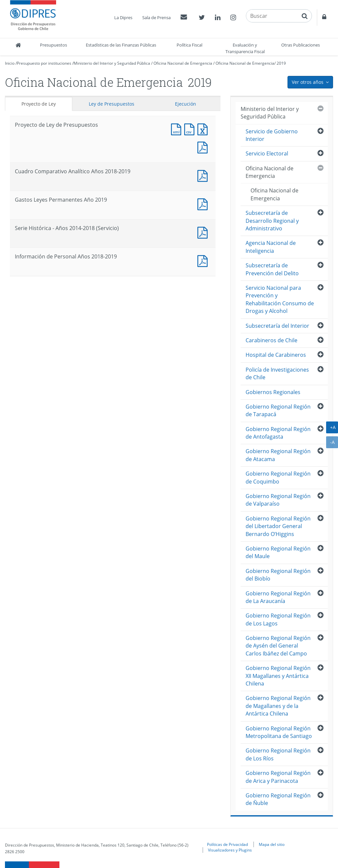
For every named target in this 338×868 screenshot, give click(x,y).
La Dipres (123, 17)
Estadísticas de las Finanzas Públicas (121, 45)
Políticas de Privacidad (227, 844)
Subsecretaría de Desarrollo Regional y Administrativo (272, 221)
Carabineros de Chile (271, 340)
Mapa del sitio (272, 844)
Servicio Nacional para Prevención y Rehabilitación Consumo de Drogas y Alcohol (280, 299)
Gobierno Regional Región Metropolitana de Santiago (279, 732)
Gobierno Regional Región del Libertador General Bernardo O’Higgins (278, 526)
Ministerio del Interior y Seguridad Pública (112, 63)
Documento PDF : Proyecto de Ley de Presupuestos (204, 147)
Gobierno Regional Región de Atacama (278, 455)
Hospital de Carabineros (276, 355)
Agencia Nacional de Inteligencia (271, 247)
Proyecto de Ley (39, 104)
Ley (112, 104)
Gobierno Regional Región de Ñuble (278, 799)
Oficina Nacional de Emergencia (183, 63)
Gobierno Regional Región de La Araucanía (278, 597)
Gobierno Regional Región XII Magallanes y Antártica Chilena (278, 676)
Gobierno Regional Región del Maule (278, 552)
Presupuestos (53, 45)
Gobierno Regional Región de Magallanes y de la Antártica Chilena (278, 706)
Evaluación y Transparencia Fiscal (245, 48)
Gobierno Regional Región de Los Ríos (278, 754)
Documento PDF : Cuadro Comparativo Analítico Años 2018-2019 (204, 175)
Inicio (10, 63)
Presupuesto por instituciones (44, 63)
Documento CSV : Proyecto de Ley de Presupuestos (191, 129)
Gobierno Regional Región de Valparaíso (278, 500)
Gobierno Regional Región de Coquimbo (278, 477)
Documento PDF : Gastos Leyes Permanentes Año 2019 (204, 203)
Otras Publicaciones (301, 45)
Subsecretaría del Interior (277, 326)
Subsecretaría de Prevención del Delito (272, 269)
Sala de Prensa (156, 17)
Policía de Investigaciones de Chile (277, 373)
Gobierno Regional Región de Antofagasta (278, 433)
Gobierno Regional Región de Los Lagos (278, 619)
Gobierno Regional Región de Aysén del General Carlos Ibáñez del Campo (278, 646)
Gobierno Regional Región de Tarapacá (278, 410)
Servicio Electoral (267, 153)
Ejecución (186, 104)
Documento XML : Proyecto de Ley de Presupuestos (178, 129)
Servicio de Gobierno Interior (272, 135)
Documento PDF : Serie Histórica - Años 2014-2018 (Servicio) (204, 232)
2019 (281, 63)
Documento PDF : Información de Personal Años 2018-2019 (204, 260)
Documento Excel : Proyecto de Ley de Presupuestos (204, 129)
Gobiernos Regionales (273, 392)
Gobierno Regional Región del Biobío (278, 575)
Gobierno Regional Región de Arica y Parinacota (278, 777)
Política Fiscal (189, 45)
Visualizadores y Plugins (230, 850)
